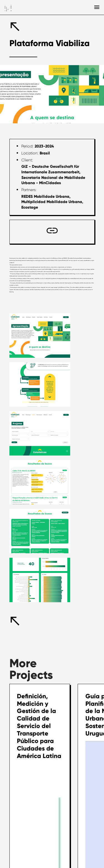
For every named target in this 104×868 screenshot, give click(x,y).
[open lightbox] (40, 336)
